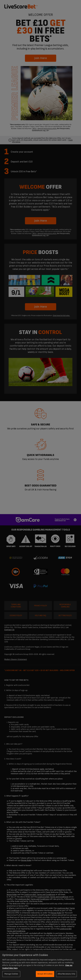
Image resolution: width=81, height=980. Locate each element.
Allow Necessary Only (66, 974)
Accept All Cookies (45, 974)
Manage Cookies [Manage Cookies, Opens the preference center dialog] (11, 974)
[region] (40, 965)
